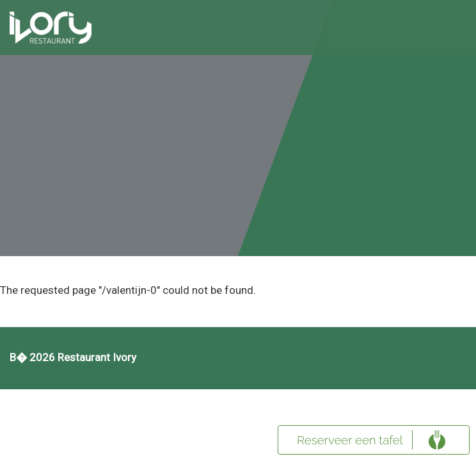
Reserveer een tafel (350, 440)
